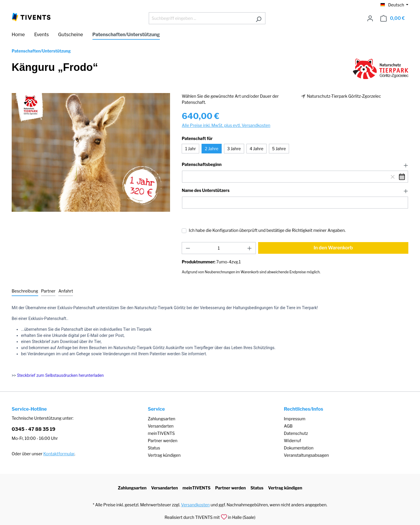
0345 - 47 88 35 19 (34, 429)
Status (154, 448)
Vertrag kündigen (164, 455)
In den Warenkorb (333, 248)
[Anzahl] (219, 248)
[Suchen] (259, 18)
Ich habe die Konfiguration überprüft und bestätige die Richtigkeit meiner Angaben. (267, 230)
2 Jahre (211, 149)
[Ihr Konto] (370, 18)
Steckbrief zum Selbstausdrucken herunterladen (60, 375)
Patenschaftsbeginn (202, 164)
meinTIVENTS (161, 433)
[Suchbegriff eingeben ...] (200, 18)
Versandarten (161, 426)
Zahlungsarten (162, 419)
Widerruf (292, 441)
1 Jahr (191, 149)
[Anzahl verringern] (188, 248)
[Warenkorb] (393, 18)
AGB (288, 426)
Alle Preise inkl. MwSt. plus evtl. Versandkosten (226, 125)
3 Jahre (234, 149)
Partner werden (163, 441)
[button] (295, 165)
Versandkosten (195, 505)
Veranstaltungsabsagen (306, 455)
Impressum (295, 419)
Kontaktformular (59, 454)
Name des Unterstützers (205, 190)
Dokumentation (299, 448)
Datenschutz (296, 433)
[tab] (25, 291)
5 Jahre (279, 149)
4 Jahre (257, 149)
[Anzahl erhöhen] (250, 248)
